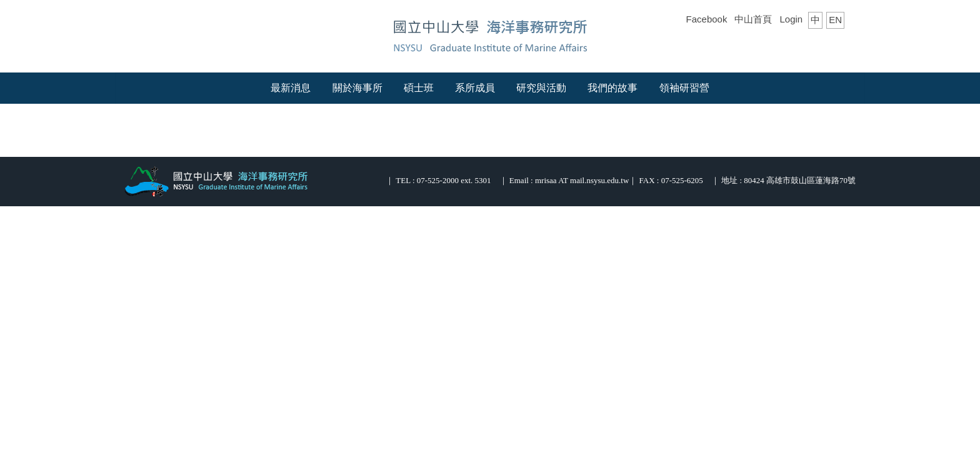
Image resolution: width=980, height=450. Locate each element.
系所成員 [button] (475, 88)
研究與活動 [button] (541, 88)
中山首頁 (753, 19)
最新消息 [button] (291, 88)
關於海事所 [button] (357, 88)
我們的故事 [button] (612, 88)
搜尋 (835, 45)
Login (791, 19)
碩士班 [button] (419, 88)
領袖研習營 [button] (684, 88)
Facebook (707, 19)
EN (835, 20)
